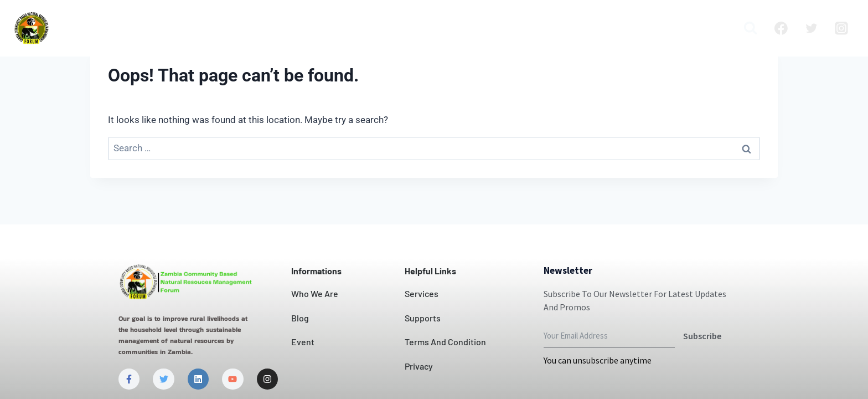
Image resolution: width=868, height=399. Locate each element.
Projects (530, 28)
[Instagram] (841, 28)
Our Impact (353, 28)
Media (706, 28)
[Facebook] (781, 28)
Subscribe (702, 336)
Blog (583, 28)
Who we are (192, 28)
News (477, 28)
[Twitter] (812, 28)
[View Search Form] (750, 28)
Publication (643, 28)
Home (125, 28)
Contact (423, 28)
